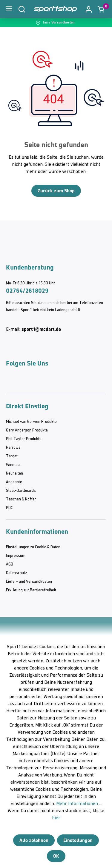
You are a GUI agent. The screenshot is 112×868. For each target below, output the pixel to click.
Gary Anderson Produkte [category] (27, 430)
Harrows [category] (13, 448)
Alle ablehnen (34, 840)
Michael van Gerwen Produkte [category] (31, 422)
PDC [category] (9, 508)
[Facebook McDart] (62, 382)
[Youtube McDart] (27, 382)
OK (56, 856)
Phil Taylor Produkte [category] (24, 439)
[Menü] (9, 9)
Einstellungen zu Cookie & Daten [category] (33, 547)
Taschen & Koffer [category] (21, 499)
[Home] (55, 9)
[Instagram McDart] (10, 382)
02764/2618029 (27, 291)
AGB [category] (10, 564)
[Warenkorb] (101, 9)
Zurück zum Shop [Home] (56, 191)
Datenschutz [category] (16, 573)
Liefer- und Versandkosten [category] (29, 582)
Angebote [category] (14, 482)
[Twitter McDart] (45, 382)
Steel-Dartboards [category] (21, 491)
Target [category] (12, 456)
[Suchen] (22, 9)
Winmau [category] (13, 465)
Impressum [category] (16, 556)
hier (56, 818)
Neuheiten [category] (14, 474)
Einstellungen (78, 840)
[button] (89, 9)
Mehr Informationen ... (79, 804)
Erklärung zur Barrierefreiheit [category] (31, 590)
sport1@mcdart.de (41, 329)
